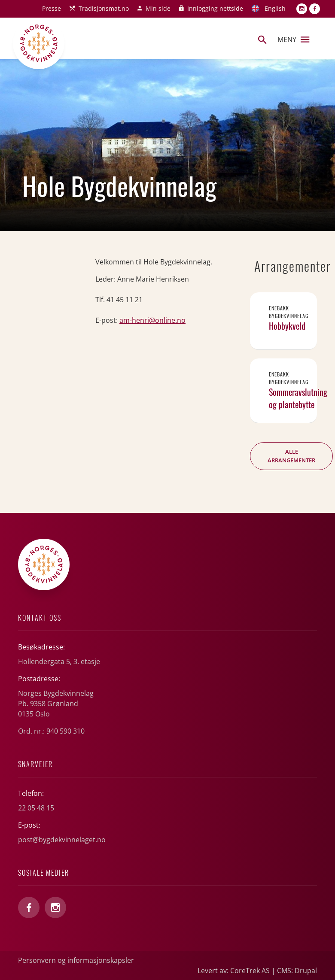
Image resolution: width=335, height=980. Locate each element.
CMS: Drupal (297, 971)
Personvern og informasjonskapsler (76, 960)
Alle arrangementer (291, 456)
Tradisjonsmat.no (104, 8)
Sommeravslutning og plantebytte (298, 398)
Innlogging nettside (215, 8)
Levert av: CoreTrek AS (234, 971)
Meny (293, 39)
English (275, 8)
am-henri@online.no (152, 320)
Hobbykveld (287, 326)
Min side (158, 8)
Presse (52, 8)
